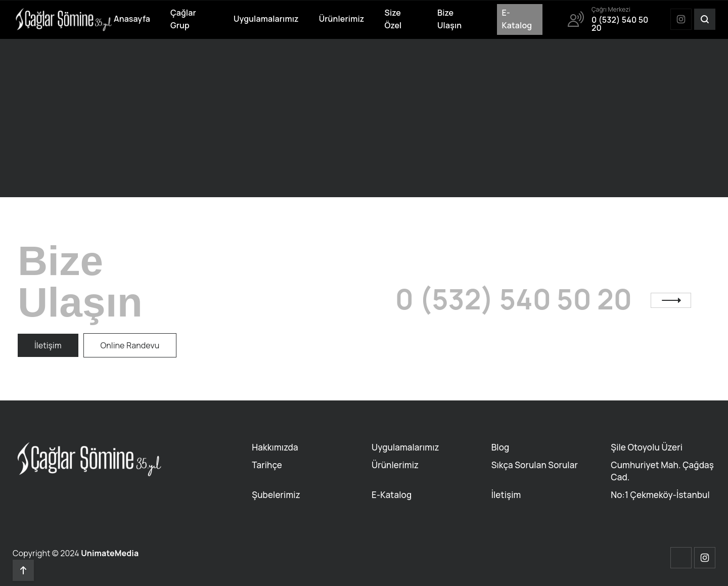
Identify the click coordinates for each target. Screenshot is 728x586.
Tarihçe (267, 465)
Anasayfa (132, 19)
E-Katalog (517, 19)
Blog (500, 447)
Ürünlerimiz (342, 19)
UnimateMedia (110, 553)
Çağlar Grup (183, 19)
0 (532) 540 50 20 (514, 299)
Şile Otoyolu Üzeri (647, 447)
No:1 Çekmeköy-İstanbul (660, 495)
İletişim (506, 495)
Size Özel (393, 19)
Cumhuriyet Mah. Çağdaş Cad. (662, 471)
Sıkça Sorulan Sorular (535, 465)
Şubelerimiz (276, 495)
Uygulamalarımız (266, 19)
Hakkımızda (275, 447)
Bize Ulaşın (449, 19)
